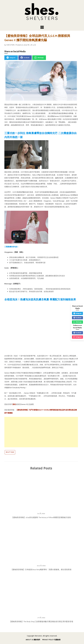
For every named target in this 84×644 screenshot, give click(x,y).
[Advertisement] (41, 432)
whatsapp (39, 58)
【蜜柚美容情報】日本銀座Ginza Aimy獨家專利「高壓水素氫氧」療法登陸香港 (41, 570)
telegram (11, 58)
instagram (77, 337)
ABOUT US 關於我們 (33, 640)
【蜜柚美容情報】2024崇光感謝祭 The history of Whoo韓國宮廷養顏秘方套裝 (41, 518)
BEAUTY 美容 (10, 452)
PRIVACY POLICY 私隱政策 (51, 640)
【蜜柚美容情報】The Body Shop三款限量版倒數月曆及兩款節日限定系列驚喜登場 (41, 622)
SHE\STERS (10, 45)
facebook (25, 58)
